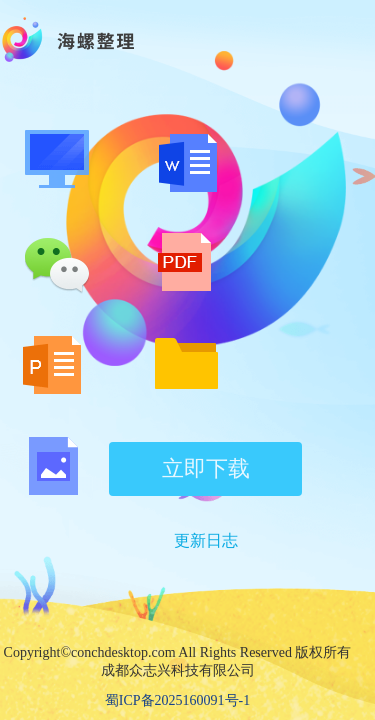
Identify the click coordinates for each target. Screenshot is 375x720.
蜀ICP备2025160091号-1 (177, 700)
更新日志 (206, 540)
